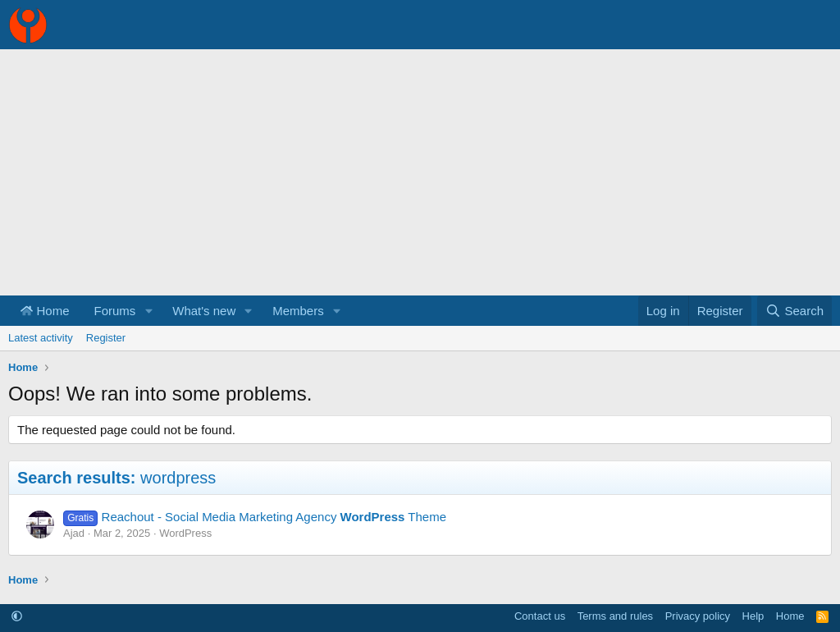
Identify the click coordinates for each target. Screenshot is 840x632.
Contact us (540, 616)
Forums (115, 311)
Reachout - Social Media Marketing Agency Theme (274, 517)
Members (298, 311)
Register (106, 338)
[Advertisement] (420, 172)
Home (45, 311)
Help (753, 616)
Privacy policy (698, 616)
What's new (204, 311)
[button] (148, 311)
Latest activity (41, 338)
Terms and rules (615, 616)
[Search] (794, 311)
